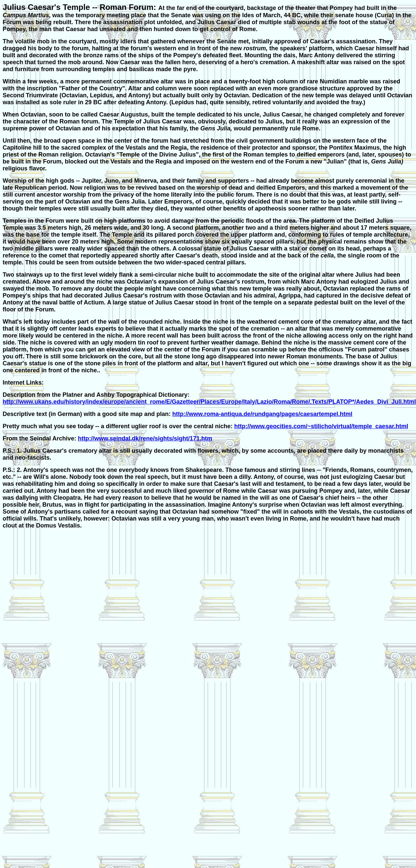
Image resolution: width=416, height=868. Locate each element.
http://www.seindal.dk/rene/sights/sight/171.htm (145, 438)
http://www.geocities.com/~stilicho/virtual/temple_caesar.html (321, 426)
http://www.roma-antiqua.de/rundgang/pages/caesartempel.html (262, 414)
